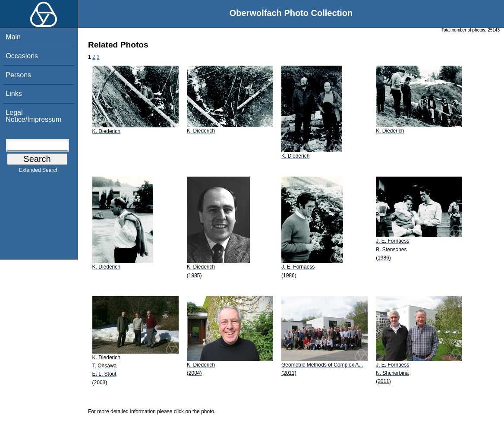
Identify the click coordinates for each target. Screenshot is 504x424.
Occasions (22, 56)
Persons (18, 75)
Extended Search (39, 172)
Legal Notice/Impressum (33, 116)
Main (13, 37)
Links (14, 93)
